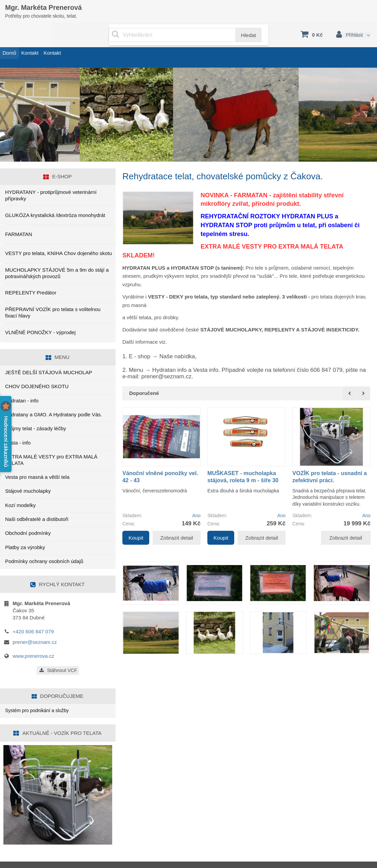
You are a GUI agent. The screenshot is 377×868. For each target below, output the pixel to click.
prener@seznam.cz (35, 627)
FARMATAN (19, 219)
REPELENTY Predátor (31, 277)
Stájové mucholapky (28, 476)
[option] (161, 461)
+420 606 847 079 (33, 616)
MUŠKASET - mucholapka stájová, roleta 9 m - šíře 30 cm (244, 465)
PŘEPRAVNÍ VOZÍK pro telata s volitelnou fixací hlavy (53, 297)
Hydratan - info (22, 385)
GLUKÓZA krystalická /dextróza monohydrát (55, 200)
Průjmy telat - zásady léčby (36, 413)
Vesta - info (18, 427)
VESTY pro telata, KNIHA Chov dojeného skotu (58, 238)
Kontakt (43, 42)
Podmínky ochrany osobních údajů (44, 546)
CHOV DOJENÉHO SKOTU (37, 371)
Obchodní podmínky (28, 518)
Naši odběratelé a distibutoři (37, 504)
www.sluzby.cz (30, 858)
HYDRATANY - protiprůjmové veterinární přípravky (51, 180)
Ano (196, 500)
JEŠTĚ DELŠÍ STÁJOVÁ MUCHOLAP (49, 357)
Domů (14, 42)
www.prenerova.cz (33, 641)
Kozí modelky (20, 490)
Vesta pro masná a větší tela (37, 462)
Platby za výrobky (25, 532)
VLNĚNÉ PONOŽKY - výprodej (40, 317)
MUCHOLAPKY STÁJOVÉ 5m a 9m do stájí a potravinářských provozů (57, 258)
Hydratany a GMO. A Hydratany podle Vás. (54, 399)
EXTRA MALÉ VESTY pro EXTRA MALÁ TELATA (51, 445)
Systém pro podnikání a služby (40, 696)
